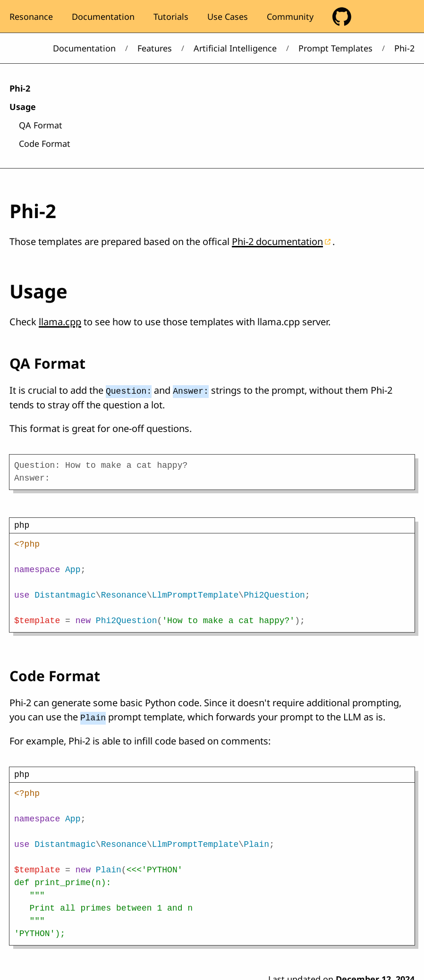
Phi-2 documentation (277, 241)
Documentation (103, 17)
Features (155, 48)
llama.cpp (60, 322)
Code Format (45, 144)
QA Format (41, 125)
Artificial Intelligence (235, 48)
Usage (23, 107)
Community (290, 17)
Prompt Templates (335, 48)
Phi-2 (20, 88)
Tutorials (171, 17)
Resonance (31, 17)
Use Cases (228, 17)
